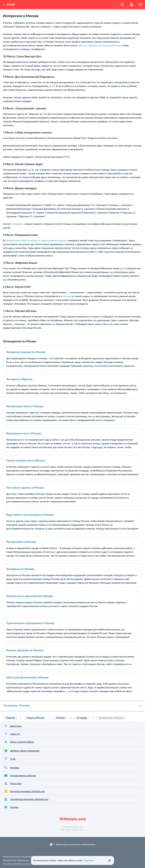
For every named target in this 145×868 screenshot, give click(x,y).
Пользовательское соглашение (18, 857)
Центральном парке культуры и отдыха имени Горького (36, 241)
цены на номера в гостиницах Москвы (99, 45)
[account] (131, 5)
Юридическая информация (16, 860)
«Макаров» (17, 224)
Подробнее (89, 860)
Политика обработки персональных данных (24, 864)
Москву (67, 296)
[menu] (140, 5)
